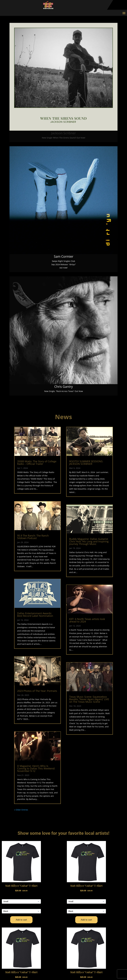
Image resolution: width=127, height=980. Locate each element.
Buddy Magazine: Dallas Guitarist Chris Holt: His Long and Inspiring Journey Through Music (89, 541)
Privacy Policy (23, 929)
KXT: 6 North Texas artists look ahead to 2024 (87, 620)
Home (72, 882)
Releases (74, 896)
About (72, 909)
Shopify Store (23, 948)
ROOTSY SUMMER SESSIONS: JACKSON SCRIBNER (86, 463)
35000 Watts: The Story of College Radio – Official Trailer (37, 463)
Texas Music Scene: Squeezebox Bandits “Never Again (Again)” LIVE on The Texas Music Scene (89, 699)
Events (73, 891)
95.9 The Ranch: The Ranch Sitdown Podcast (33, 537)
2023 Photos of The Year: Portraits (37, 691)
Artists (73, 886)
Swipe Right (76, 900)
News (72, 905)
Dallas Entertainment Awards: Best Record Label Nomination (35, 615)
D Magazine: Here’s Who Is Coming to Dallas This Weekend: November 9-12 (36, 768)
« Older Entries (21, 810)
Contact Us (22, 924)
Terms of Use (23, 933)
